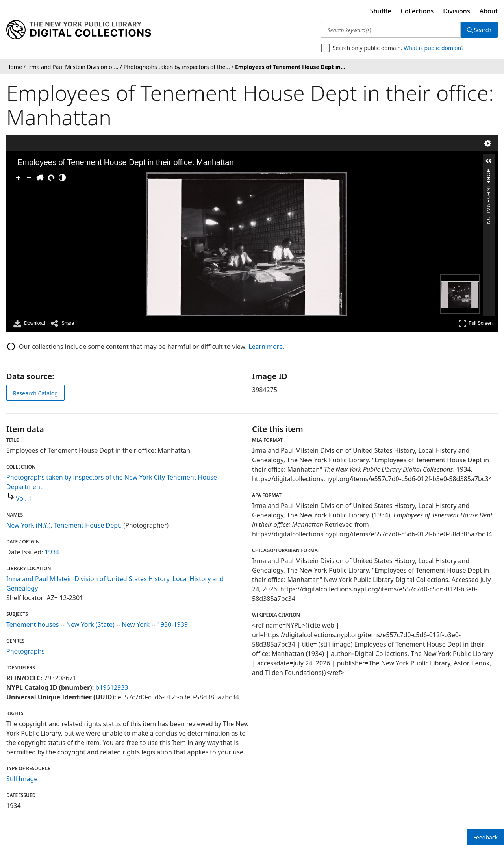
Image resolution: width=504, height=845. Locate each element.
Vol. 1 (24, 498)
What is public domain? (434, 48)
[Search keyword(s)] (391, 30)
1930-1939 (172, 624)
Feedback (485, 837)
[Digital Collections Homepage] (79, 30)
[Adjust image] (62, 178)
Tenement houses (32, 624)
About (489, 11)
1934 (52, 552)
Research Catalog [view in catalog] (35, 393)
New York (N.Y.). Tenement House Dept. (64, 525)
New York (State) (90, 624)
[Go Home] (40, 178)
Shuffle (381, 11)
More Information (488, 171)
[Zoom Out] (29, 178)
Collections (417, 11)
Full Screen (476, 323)
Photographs (25, 651)
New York (136, 624)
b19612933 (112, 687)
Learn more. (266, 347)
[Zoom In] (18, 178)
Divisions (456, 11)
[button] (489, 161)
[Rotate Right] (51, 178)
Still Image (22, 779)
